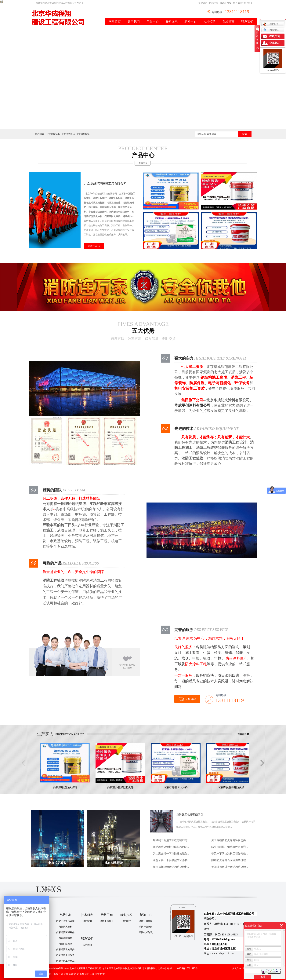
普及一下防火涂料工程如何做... (230, 854)
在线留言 (228, 22)
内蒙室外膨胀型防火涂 (120, 787)
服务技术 (126, 915)
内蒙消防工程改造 (65, 955)
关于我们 (134, 22)
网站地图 (214, 3)
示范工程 (107, 915)
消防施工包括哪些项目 (190, 814)
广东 (102, 974)
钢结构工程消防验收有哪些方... (171, 840)
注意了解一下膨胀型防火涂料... (171, 860)
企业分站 (203, 3)
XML (229, 3)
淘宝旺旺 (271, 30)
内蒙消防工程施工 (65, 961)
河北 (87, 974)
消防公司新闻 (146, 921)
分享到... (274, 43)
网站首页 (115, 22)
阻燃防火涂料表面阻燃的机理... (230, 860)
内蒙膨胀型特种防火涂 (231, 787)
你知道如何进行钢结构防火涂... (230, 867)
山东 (82, 974)
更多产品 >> (94, 246)
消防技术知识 (146, 932)
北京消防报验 (83, 134)
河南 (71, 974)
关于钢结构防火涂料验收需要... (230, 840)
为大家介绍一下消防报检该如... (171, 854)
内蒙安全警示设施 (65, 921)
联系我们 (247, 22)
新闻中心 (190, 22)
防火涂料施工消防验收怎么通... (230, 847)
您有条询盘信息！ (243, 3)
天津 (92, 974)
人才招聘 (209, 22)
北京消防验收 (53, 134)
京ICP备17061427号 (187, 968)
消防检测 (87, 921)
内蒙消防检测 (65, 944)
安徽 (66, 974)
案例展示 (172, 22)
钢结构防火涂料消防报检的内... (171, 847)
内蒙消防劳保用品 (65, 932)
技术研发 (87, 915)
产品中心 (153, 22)
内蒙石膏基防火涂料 (176, 787)
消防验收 (126, 921)
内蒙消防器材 (65, 938)
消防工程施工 (107, 921)
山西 (56, 974)
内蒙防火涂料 (65, 927)
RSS (222, 3)
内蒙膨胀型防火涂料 (65, 787)
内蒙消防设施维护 (65, 949)
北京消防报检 (68, 134)
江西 (61, 974)
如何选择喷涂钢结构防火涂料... (171, 867)
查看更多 (143, 163)
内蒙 (77, 974)
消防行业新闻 (146, 927)
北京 (97, 974)
